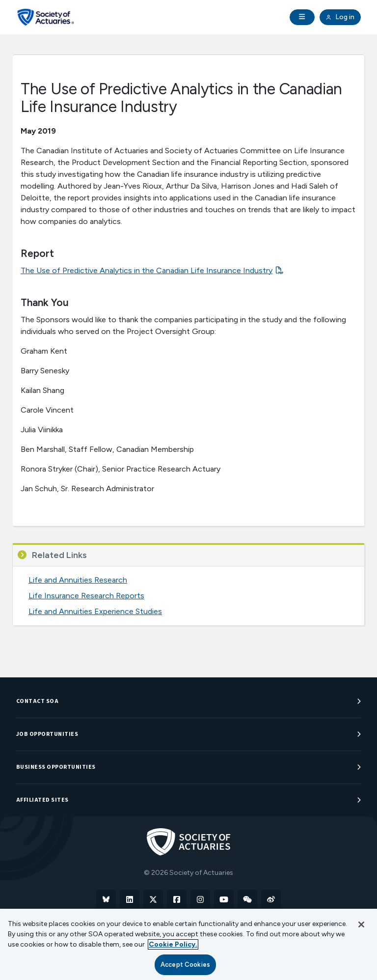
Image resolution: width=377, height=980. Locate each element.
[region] (188, 944)
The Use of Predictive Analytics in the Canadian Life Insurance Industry (147, 270)
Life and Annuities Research (78, 580)
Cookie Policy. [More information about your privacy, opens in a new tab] (173, 944)
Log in (340, 17)
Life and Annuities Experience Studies (95, 611)
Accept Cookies (185, 965)
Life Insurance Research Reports (86, 596)
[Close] (361, 924)
